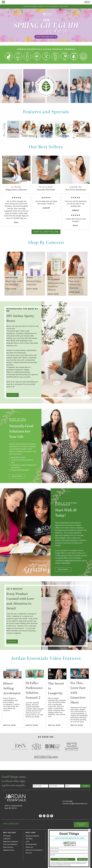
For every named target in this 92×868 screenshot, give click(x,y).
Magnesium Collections (11, 842)
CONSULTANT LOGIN (81, 825)
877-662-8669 (68, 801)
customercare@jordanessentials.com (75, 804)
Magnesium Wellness (32, 836)
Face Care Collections (10, 844)
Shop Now (11, 289)
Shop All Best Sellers (46, 232)
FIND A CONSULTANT (11, 823)
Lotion (27, 842)
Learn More (13, 395)
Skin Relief (29, 839)
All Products (7, 836)
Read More (17, 476)
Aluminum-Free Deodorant (34, 850)
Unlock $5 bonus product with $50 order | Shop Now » (46, 6)
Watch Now (9, 725)
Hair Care (29, 853)
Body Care (30, 833)
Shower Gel (29, 847)
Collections (7, 839)
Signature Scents (9, 850)
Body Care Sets (8, 847)
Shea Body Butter (31, 844)
